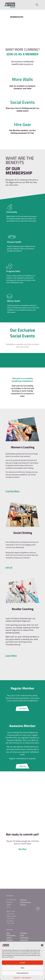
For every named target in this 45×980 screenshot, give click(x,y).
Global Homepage (11, 935)
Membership (10, 940)
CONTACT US (23, 872)
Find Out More (13, 491)
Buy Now (22, 849)
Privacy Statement (26, 978)
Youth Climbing (24, 933)
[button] (42, 945)
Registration (23, 905)
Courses (22, 935)
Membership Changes (25, 902)
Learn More (11, 656)
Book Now (9, 938)
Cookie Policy (17, 978)
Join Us (9, 567)
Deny (23, 968)
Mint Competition (24, 938)
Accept (22, 963)
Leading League (24, 940)
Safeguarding (23, 900)
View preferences (22, 973)
